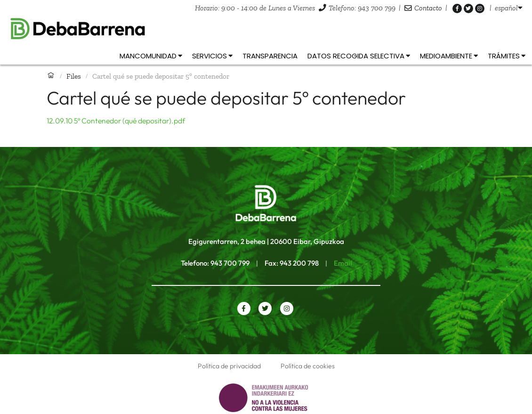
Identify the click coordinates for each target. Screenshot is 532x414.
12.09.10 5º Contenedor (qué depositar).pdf (116, 121)
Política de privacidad (229, 366)
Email (343, 263)
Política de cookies (308, 366)
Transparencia (270, 56)
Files (74, 76)
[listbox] (509, 8)
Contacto (428, 8)
